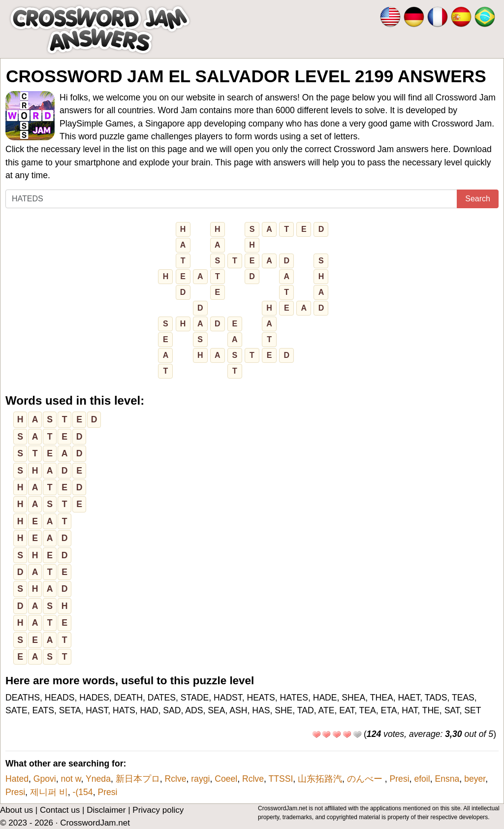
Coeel (226, 779)
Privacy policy (158, 810)
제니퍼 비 (49, 792)
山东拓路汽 (320, 779)
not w (71, 779)
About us (16, 810)
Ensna (447, 779)
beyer (475, 779)
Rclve (175, 779)
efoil (422, 779)
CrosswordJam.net (95, 823)
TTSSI (281, 779)
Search (478, 199)
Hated (17, 779)
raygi (200, 779)
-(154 (83, 792)
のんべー (366, 779)
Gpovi (45, 779)
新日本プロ (138, 779)
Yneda (98, 779)
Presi (400, 779)
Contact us (60, 810)
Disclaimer (106, 810)
